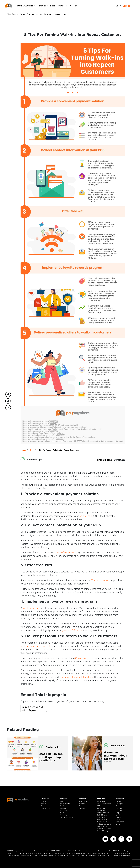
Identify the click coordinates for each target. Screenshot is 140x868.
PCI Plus (119, 808)
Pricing (53, 6)
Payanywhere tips (35, 14)
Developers (63, 6)
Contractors (101, 810)
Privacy (118, 817)
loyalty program (31, 608)
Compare (82, 808)
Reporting (63, 813)
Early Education (102, 815)
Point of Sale (83, 801)
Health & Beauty (103, 820)
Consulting (101, 808)
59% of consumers (66, 553)
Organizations (102, 826)
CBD (99, 806)
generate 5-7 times (72, 630)
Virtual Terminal (65, 804)
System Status (121, 822)
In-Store (44, 801)
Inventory (63, 808)
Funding (63, 806)
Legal (118, 815)
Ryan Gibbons (105, 460)
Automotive (101, 801)
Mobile (43, 804)
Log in (118, 824)
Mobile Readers (84, 806)
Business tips (60, 14)
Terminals (82, 804)
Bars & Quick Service (104, 804)
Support (74, 6)
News (23, 14)
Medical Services (103, 822)
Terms (118, 820)
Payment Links (65, 815)
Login (119, 6)
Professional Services (104, 829)
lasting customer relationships (77, 677)
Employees (63, 810)
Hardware (42, 6)
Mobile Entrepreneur (104, 824)
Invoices (63, 801)
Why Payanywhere (25, 6)
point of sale (86, 516)
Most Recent (13, 14)
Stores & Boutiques (104, 831)
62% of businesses (101, 580)
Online (43, 806)
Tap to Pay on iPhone (67, 817)
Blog (117, 813)
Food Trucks (101, 817)
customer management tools (36, 646)
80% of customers (84, 658)
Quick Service (46, 808)
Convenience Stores (104, 813)
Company (119, 810)
